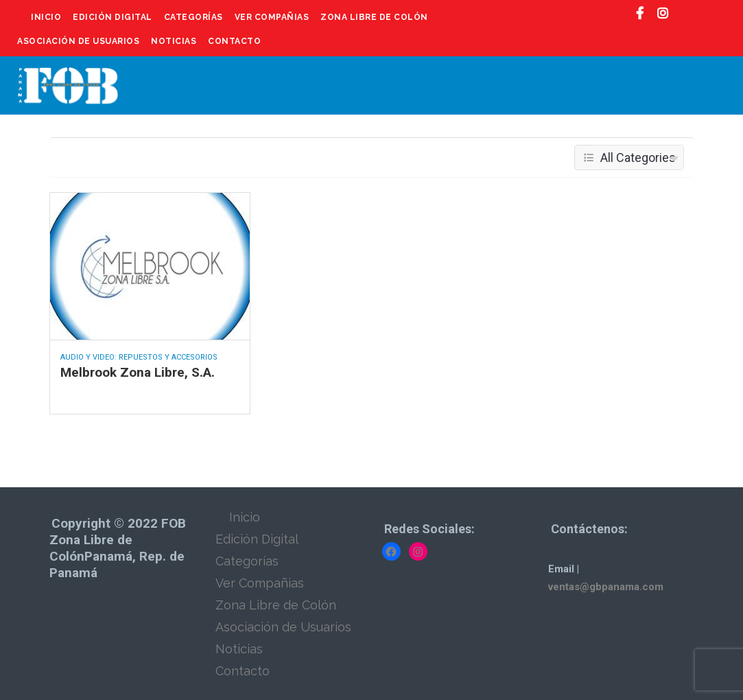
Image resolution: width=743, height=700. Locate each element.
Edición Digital (113, 17)
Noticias (174, 41)
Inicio (46, 17)
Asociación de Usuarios (78, 41)
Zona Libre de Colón (374, 17)
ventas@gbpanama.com (606, 587)
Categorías (193, 17)
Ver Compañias (272, 17)
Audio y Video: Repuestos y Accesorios (139, 357)
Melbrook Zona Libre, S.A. (138, 372)
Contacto (234, 41)
